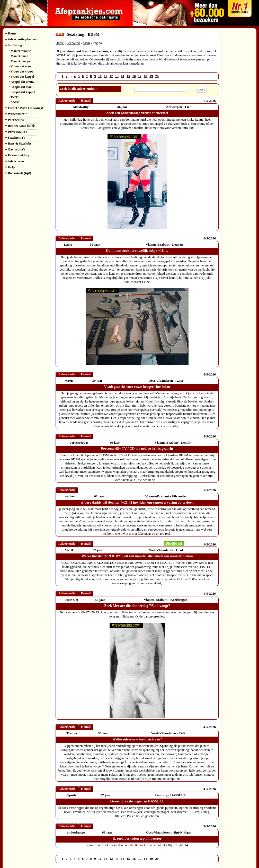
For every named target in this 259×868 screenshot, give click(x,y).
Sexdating (14, 45)
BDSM (14, 102)
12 (111, 76)
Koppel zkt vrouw (22, 82)
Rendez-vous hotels (20, 126)
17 (140, 76)
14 (123, 76)
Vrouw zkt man (20, 66)
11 (105, 76)
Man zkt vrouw (20, 51)
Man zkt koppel (20, 61)
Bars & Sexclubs (18, 143)
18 (145, 76)
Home (11, 33)
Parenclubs (14, 120)
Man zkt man (19, 56)
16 (134, 76)
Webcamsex (16, 114)
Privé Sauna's (16, 132)
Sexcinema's (15, 137)
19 (151, 76)
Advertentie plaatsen (21, 39)
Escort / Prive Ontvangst (24, 108)
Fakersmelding (17, 155)
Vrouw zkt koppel (21, 77)
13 (117, 76)
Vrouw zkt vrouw (21, 71)
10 (100, 76)
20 (157, 76)
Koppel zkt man (20, 87)
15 (128, 76)
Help (10, 167)
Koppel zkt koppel (22, 92)
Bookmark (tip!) (18, 173)
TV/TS (14, 97)
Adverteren (15, 161)
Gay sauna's (15, 149)
